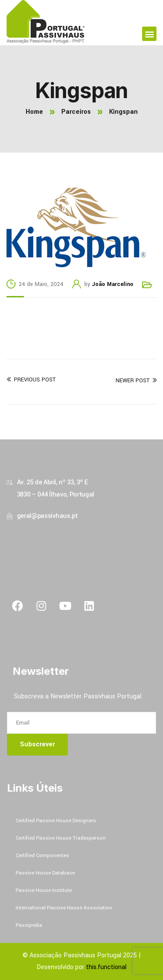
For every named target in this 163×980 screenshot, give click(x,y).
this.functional (106, 967)
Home (34, 112)
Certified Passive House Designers (56, 821)
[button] (149, 34)
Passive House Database (45, 873)
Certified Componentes (42, 856)
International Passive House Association (64, 908)
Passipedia (29, 925)
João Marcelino (113, 284)
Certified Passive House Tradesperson (61, 838)
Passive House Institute (44, 890)
